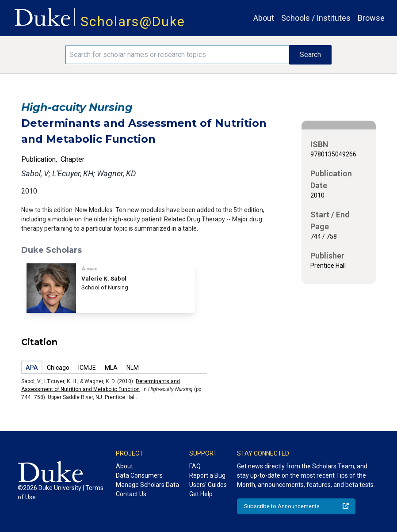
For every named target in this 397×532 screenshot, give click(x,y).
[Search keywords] (177, 55)
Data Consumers (139, 475)
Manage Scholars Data (147, 485)
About (264, 18)
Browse (371, 18)
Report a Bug (207, 475)
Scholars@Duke (133, 21)
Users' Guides (208, 485)
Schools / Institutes (316, 18)
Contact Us (131, 494)
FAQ (195, 466)
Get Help (201, 494)
